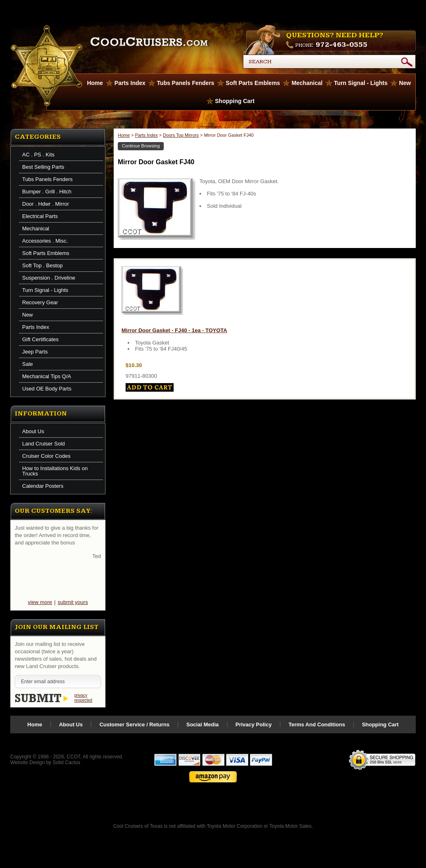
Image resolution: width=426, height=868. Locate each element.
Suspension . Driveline (49, 278)
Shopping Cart (235, 101)
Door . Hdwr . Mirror (46, 204)
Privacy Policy (254, 724)
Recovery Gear (40, 302)
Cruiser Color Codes (46, 456)
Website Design (27, 762)
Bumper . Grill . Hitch (47, 192)
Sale (27, 364)
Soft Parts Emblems (253, 83)
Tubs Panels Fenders (186, 83)
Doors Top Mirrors (181, 135)
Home (124, 135)
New (405, 83)
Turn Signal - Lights (361, 83)
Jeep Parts (35, 352)
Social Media (203, 724)
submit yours (73, 602)
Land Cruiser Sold (44, 444)
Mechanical (307, 83)
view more (40, 602)
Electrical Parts (40, 216)
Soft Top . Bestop (42, 265)
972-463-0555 (341, 45)
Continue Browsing (141, 146)
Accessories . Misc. (45, 241)
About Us (33, 431)
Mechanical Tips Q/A (47, 376)
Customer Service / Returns (134, 724)
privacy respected (83, 698)
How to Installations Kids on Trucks (55, 471)
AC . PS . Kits (38, 155)
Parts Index (130, 83)
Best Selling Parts (43, 167)
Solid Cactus (66, 762)
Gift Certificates (40, 339)
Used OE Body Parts (47, 389)
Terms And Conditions (317, 724)
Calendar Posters (43, 486)
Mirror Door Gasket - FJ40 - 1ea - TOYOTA (174, 330)
